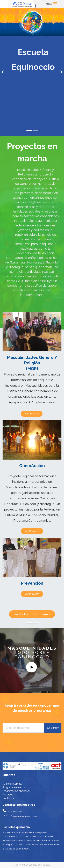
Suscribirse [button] (53, 728)
